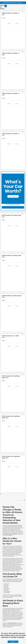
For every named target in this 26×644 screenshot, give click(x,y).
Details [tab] (9, 23)
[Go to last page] (24, 500)
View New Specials (13, 207)
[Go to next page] (22, 500)
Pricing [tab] (17, 23)
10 (19, 500)
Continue (13, 642)
